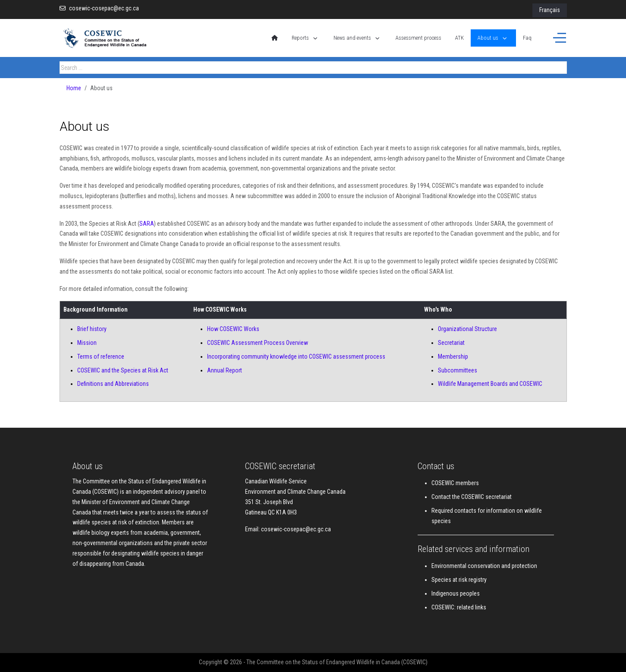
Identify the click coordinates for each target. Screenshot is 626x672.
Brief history (92, 329)
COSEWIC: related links (459, 607)
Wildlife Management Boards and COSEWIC (490, 384)
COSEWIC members (455, 483)
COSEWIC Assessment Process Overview (258, 343)
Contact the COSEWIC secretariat (472, 497)
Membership (453, 357)
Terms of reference (101, 357)
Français (550, 10)
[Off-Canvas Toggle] (560, 38)
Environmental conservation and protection (484, 566)
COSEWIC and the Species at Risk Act (123, 370)
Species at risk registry (459, 580)
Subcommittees (458, 370)
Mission (87, 343)
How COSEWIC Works (233, 329)
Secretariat (451, 343)
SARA (147, 224)
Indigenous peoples (456, 593)
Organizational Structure (467, 329)
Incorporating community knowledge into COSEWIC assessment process (296, 357)
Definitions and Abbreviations (113, 384)
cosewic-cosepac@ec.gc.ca (104, 8)
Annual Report (225, 370)
